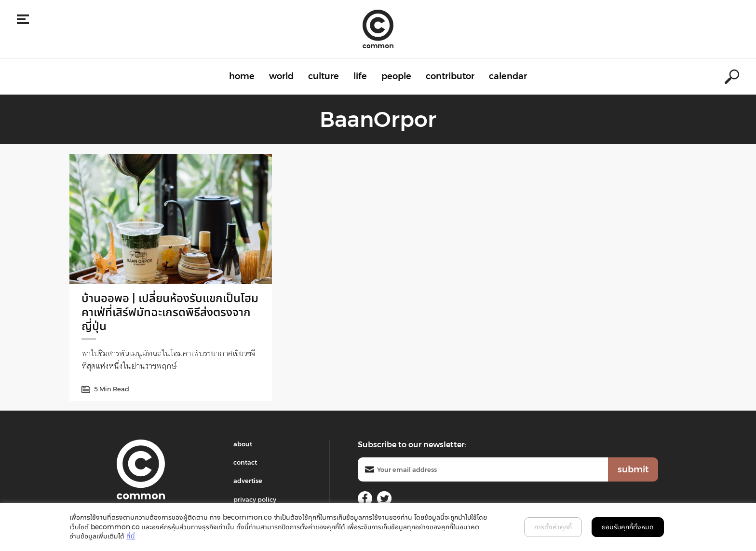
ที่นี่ (131, 536)
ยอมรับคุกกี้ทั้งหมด (628, 527)
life (360, 76)
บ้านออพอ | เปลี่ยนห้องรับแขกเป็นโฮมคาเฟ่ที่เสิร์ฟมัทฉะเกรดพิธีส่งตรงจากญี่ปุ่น (170, 312)
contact (245, 462)
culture (324, 76)
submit (633, 469)
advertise (248, 481)
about (243, 444)
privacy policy (255, 499)
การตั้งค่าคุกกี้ (553, 527)
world (281, 76)
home (242, 76)
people (396, 76)
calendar (508, 76)
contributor (450, 76)
